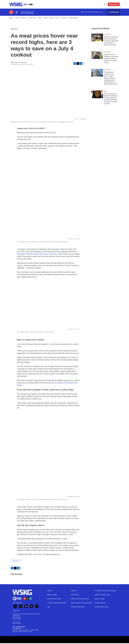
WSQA (37, 631)
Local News (107, 35)
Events (64, 19)
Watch (24, 19)
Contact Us (74, 592)
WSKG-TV (25, 632)
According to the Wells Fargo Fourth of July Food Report (37, 255)
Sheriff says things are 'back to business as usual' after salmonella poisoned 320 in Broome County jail (111, 42)
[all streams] (114, 13)
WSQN (20, 632)
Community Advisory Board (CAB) (57, 604)
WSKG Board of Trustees (54, 600)
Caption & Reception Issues (102, 596)
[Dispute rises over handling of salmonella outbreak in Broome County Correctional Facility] (97, 56)
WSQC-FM (15, 632)
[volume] (17, 13)
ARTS (40, 19)
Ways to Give (54, 19)
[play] (11, 13)
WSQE (33, 631)
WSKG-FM (15, 631)
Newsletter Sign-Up (100, 604)
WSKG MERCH (73, 19)
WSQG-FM (27, 631)
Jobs (49, 608)
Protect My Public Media (78, 608)
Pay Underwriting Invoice (101, 608)
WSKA (30, 632)
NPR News (15, 30)
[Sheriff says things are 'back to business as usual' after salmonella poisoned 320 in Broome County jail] (97, 38)
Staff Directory (75, 596)
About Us (50, 592)
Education (32, 19)
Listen (17, 19)
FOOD (46, 19)
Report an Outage (99, 600)
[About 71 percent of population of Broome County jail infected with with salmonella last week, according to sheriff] (97, 95)
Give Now (115, 5)
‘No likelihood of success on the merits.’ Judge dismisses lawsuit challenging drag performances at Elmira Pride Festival (111, 79)
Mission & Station (52, 596)
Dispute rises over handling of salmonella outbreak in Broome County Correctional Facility (111, 59)
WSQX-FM (21, 631)
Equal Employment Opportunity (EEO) (81, 604)
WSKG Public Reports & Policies (80, 600)
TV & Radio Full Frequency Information (105, 592)
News (11, 19)
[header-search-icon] (105, 5)
